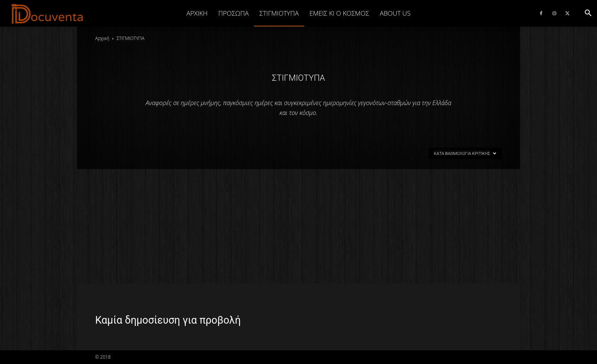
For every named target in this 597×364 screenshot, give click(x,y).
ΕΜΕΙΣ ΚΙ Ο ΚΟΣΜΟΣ (339, 13)
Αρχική (197, 13)
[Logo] (47, 14)
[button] (588, 13)
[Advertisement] (298, 226)
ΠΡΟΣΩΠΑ (233, 13)
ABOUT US (395, 13)
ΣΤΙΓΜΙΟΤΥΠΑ (279, 13)
